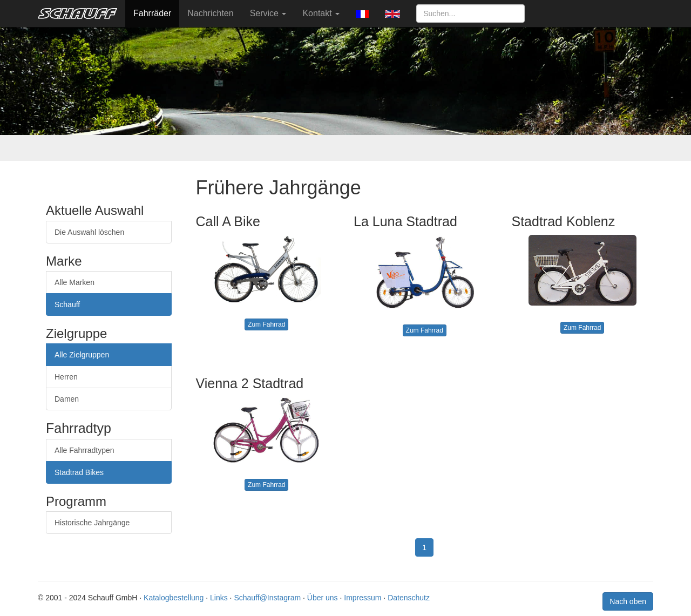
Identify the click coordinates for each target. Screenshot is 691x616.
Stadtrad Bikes (79, 472)
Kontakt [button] (321, 13)
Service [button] (268, 13)
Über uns (323, 598)
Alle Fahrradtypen (84, 450)
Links (219, 598)
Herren (66, 377)
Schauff (67, 304)
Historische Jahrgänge (92, 523)
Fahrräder (152, 13)
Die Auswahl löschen (89, 232)
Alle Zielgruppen (82, 355)
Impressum (363, 598)
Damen (67, 399)
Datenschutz (409, 598)
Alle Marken (74, 282)
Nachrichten (210, 13)
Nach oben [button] (628, 601)
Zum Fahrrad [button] (266, 324)
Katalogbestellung (174, 598)
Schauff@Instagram (267, 598)
